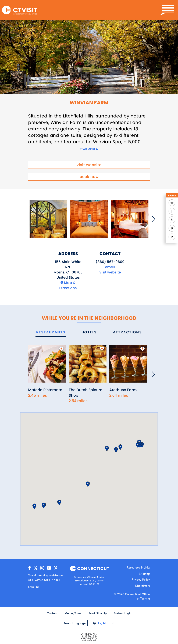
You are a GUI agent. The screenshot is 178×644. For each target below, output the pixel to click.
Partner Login (122, 613)
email (110, 267)
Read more (88, 149)
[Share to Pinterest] (172, 228)
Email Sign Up (98, 613)
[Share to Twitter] (172, 220)
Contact (52, 613)
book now (89, 177)
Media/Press (73, 613)
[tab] (51, 332)
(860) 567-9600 (110, 262)
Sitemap (145, 573)
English (102, 623)
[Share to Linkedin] (172, 237)
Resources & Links (138, 567)
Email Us (34, 587)
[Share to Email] (172, 203)
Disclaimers (143, 586)
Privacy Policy (141, 579)
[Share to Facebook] (172, 211)
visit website (89, 165)
